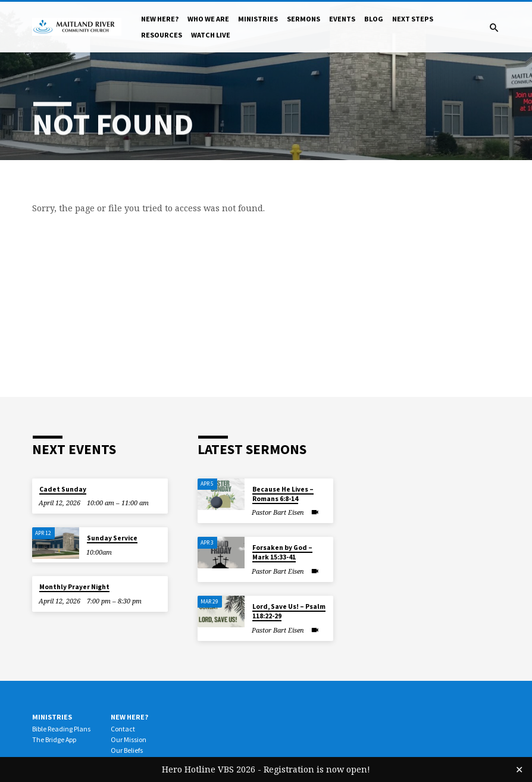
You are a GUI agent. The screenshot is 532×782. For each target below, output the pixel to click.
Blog (374, 19)
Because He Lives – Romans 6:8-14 (283, 494)
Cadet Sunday (63, 489)
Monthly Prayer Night (74, 587)
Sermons (303, 19)
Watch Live (211, 35)
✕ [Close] (519, 770)
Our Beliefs (127, 750)
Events (342, 19)
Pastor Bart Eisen (278, 512)
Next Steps (413, 19)
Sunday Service (112, 538)
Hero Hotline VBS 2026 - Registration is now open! (266, 769)
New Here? (160, 19)
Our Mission (129, 739)
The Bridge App (54, 739)
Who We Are (208, 19)
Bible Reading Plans (61, 729)
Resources (162, 35)
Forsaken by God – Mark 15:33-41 (282, 552)
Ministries (258, 19)
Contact (123, 729)
